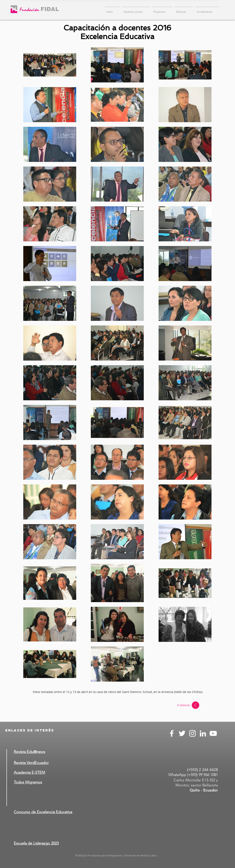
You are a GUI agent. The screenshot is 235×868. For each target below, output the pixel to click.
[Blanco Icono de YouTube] (213, 733)
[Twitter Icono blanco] (182, 733)
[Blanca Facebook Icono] (172, 733)
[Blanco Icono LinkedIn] (203, 733)
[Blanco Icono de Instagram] (192, 733)
